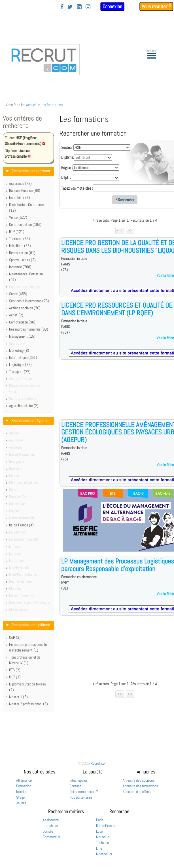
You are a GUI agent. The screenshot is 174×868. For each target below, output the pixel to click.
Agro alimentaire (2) (24, 406)
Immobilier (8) (20, 198)
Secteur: (67, 147)
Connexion (112, 6)
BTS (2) (15, 670)
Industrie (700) (20, 267)
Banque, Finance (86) (25, 190)
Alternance (24, 780)
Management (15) (22, 336)
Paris (100, 820)
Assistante (51, 820)
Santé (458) (18, 294)
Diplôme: (68, 157)
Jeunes (21, 803)
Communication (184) (25, 224)
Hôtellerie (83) (20, 246)
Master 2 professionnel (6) (28, 704)
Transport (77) (20, 372)
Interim (21, 792)
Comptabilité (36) (22, 322)
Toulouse (102, 843)
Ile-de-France (106, 826)
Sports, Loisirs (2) (22, 260)
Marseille (103, 837)
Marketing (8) (19, 350)
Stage (20, 797)
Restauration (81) (22, 253)
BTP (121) (17, 232)
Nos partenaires (81, 797)
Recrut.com (99, 763)
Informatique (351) (23, 357)
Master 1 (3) (18, 697)
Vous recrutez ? (156, 6)
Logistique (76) (20, 365)
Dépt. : (66, 177)
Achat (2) (16, 315)
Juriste (48, 831)
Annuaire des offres (137, 792)
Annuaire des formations (140, 786)
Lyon (99, 831)
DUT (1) (15, 677)
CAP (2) (15, 637)
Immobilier (50, 826)
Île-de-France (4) (21, 525)
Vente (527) (18, 217)
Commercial (51, 837)
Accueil (31, 105)
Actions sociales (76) (25, 308)
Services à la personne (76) (29, 301)
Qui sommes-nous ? (84, 792)
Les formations (52, 105)
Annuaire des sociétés (139, 780)
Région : (67, 168)
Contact (75, 786)
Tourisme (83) (20, 239)
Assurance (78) (20, 183)
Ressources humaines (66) (29, 329)
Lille (99, 848)
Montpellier (104, 854)
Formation (24, 786)
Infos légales (78, 780)
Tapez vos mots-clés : (77, 188)
